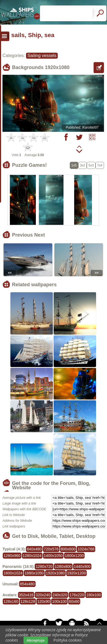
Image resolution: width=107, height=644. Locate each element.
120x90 (44, 601)
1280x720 (44, 567)
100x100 (59, 601)
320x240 (43, 595)
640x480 (34, 549)
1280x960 (12, 556)
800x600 (68, 549)
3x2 (83, 165)
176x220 (77, 595)
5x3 (91, 165)
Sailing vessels (42, 56)
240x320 (60, 595)
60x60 (74, 601)
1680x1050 (34, 573)
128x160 (11, 601)
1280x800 (63, 567)
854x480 (27, 584)
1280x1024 (32, 556)
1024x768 (86, 549)
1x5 (74, 165)
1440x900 (82, 567)
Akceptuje (36, 640)
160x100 (94, 595)
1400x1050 (53, 556)
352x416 (26, 595)
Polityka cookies (68, 640)
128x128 (28, 601)
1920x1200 (76, 573)
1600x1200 (74, 556)
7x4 (100, 165)
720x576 (51, 549)
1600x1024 (13, 573)
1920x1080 (55, 573)
